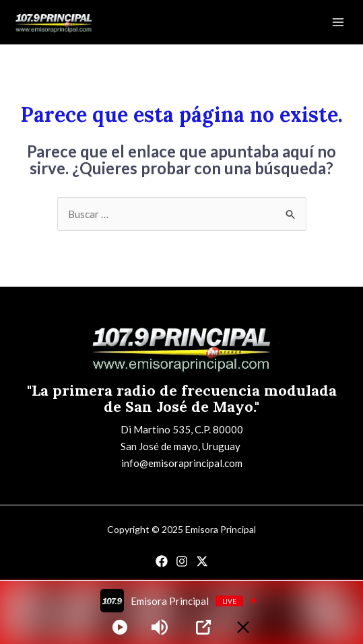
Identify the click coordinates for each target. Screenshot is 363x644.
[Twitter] (202, 561)
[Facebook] (162, 561)
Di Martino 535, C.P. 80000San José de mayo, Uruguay (182, 438)
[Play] (120, 627)
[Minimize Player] (243, 627)
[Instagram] (182, 561)
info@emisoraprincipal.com (182, 463)
